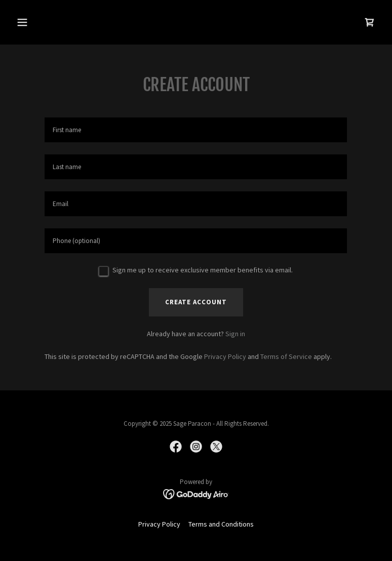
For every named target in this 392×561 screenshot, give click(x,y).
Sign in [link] (235, 334)
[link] (370, 22)
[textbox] (196, 130)
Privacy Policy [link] (225, 356)
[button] (54, 22)
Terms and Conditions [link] (221, 524)
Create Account (196, 302)
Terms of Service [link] (286, 356)
